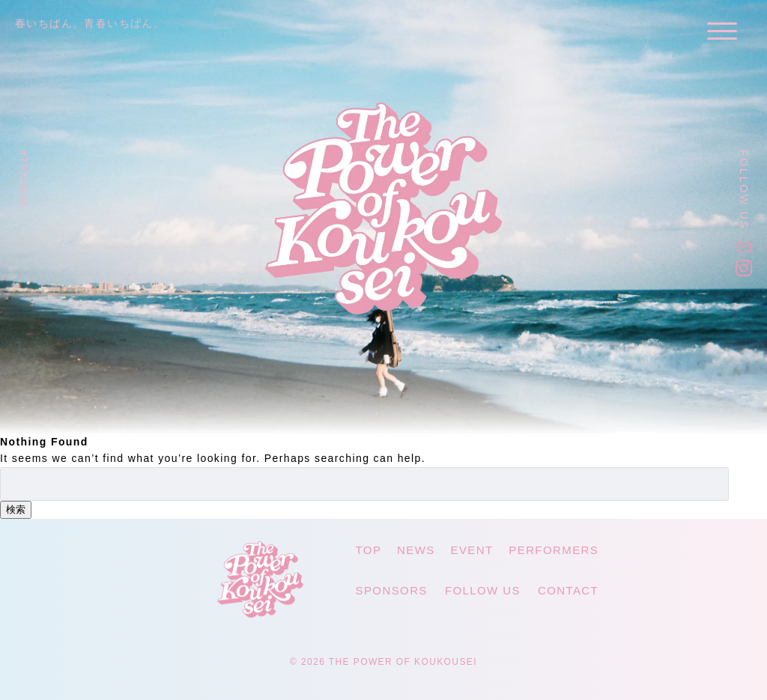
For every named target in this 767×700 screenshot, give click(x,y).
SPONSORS (392, 590)
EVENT (472, 550)
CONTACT (568, 590)
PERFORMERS (554, 550)
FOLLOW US (483, 590)
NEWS (416, 550)
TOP (369, 550)
